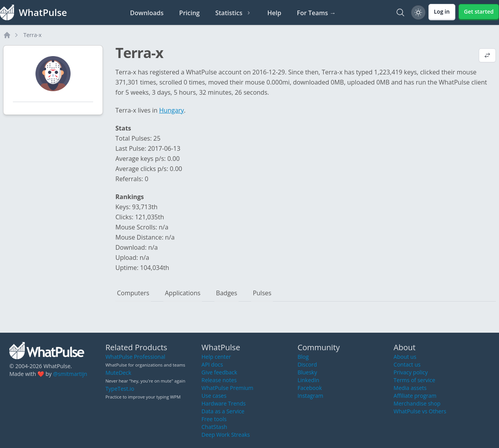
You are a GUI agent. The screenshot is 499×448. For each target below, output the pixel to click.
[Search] (400, 12)
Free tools (214, 419)
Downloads (147, 13)
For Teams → (316, 13)
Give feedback (219, 372)
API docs (212, 364)
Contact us (407, 364)
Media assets (410, 388)
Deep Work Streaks (226, 435)
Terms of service (415, 380)
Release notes (219, 380)
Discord (307, 364)
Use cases (214, 396)
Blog (303, 357)
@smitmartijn (70, 374)
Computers (133, 293)
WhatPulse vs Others (420, 411)
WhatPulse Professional (135, 357)
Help (274, 13)
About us (405, 357)
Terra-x (33, 35)
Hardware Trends (224, 403)
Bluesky (307, 372)
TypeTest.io (120, 389)
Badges (226, 293)
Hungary (172, 110)
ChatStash (214, 427)
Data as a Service (223, 411)
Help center (216, 357)
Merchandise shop (417, 403)
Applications (183, 293)
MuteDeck (118, 373)
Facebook (310, 388)
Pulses (262, 293)
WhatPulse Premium (227, 388)
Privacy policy (411, 372)
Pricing (190, 13)
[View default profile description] (487, 56)
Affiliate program (415, 396)
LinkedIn (308, 380)
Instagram (310, 396)
